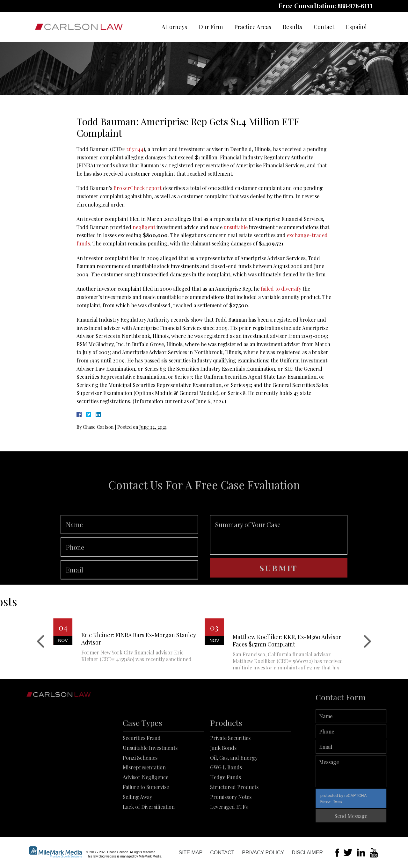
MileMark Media (150, 856)
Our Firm (211, 27)
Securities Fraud (142, 769)
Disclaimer (307, 853)
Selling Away (137, 828)
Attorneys (174, 27)
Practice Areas (253, 27)
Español (356, 27)
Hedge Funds (226, 808)
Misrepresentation (144, 798)
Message (372, 771)
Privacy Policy (263, 853)
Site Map (190, 853)
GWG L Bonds (226, 798)
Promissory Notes (231, 828)
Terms (359, 802)
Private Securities (230, 769)
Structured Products (234, 818)
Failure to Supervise (146, 818)
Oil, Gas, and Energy (234, 788)
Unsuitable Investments (150, 779)
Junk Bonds (223, 779)
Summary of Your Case (279, 555)
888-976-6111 (355, 6)
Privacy (347, 802)
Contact (324, 27)
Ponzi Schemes (140, 788)
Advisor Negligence (146, 808)
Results (292, 27)
